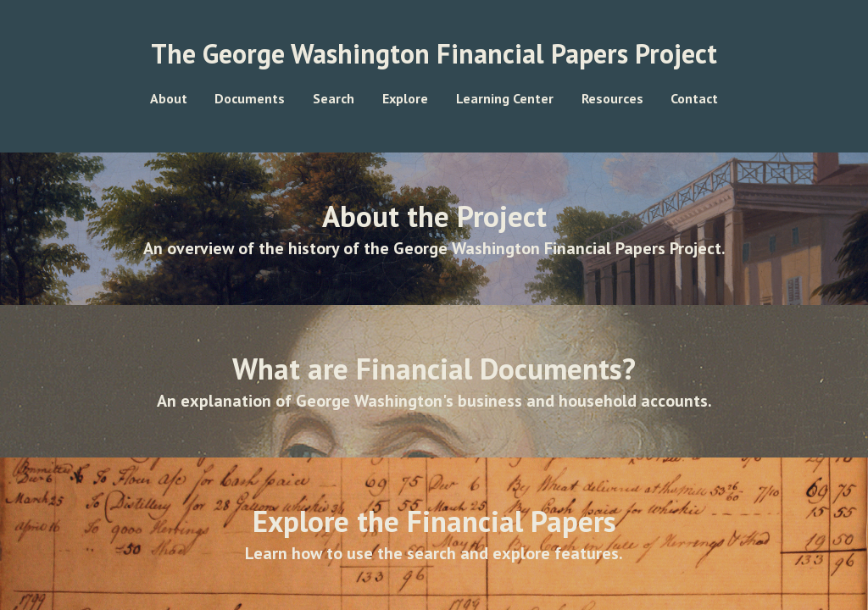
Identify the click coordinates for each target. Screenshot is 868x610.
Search (334, 98)
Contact (694, 98)
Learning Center (505, 98)
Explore (405, 98)
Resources (612, 98)
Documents (250, 98)
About (169, 98)
